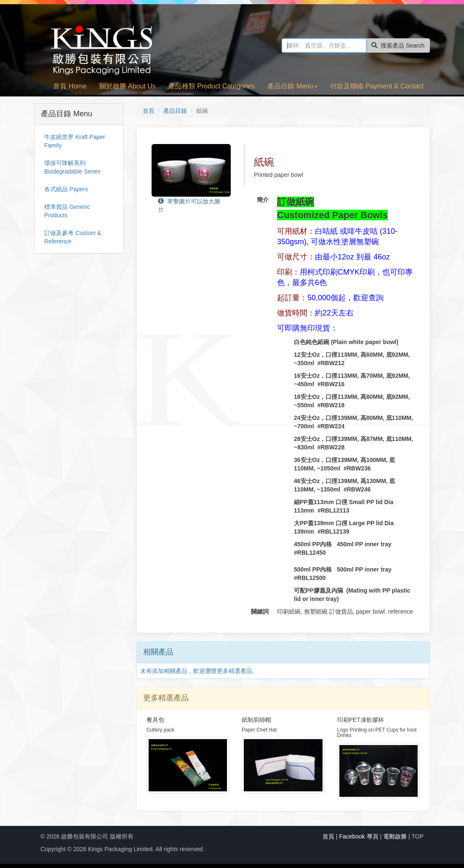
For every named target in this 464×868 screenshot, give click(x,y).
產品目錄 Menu (292, 86)
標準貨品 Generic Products (67, 211)
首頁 (149, 111)
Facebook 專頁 (359, 836)
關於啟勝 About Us (128, 86)
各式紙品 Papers (66, 189)
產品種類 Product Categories (212, 86)
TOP (417, 836)
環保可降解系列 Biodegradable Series (72, 167)
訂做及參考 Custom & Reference (73, 237)
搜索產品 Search (398, 45)
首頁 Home (70, 86)
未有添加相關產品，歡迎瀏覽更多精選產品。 (199, 671)
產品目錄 (175, 111)
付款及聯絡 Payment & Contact (377, 86)
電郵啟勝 (395, 836)
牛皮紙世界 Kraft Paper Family (75, 141)
